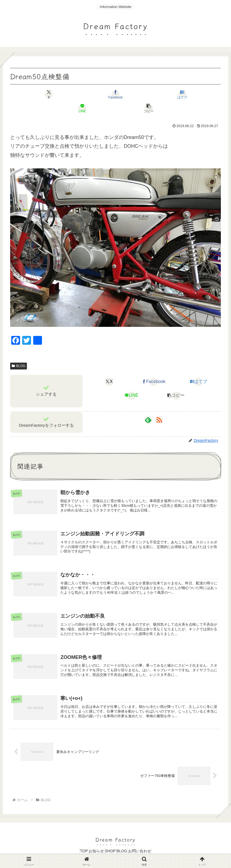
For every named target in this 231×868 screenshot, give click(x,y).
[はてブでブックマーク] (116, 94)
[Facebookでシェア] (80, 94)
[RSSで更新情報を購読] (159, 406)
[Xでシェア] (45, 94)
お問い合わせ (150, 851)
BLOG (19, 352)
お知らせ (91, 851)
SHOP (110, 851)
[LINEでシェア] (151, 94)
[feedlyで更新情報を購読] (148, 406)
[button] (186, 94)
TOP (74, 851)
